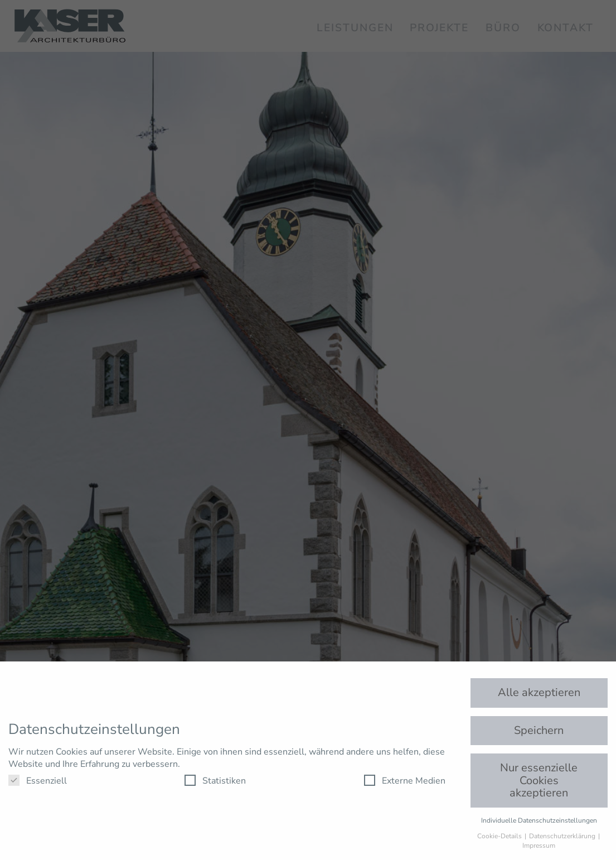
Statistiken (215, 781)
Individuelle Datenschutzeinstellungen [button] (539, 820)
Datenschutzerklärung (563, 836)
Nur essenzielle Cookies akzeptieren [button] (539, 780)
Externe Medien (405, 781)
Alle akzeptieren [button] (539, 692)
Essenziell (38, 781)
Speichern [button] (539, 730)
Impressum (539, 845)
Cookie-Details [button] (500, 836)
